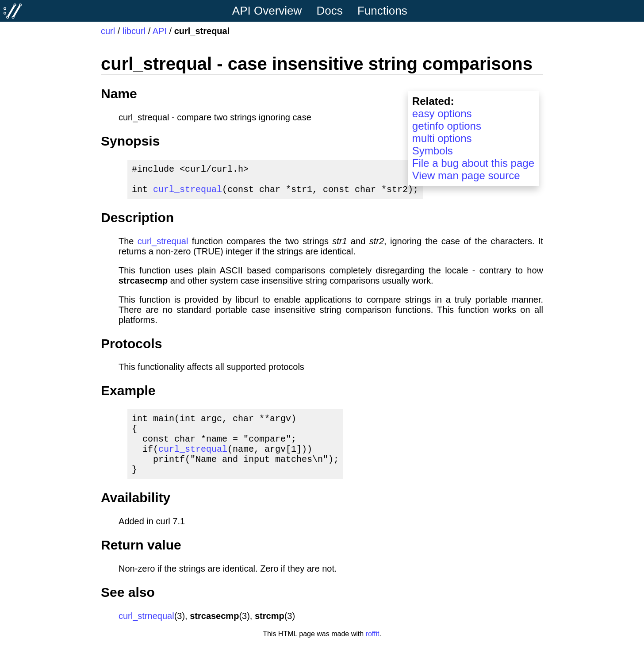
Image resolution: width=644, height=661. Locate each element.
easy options (442, 113)
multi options (442, 138)
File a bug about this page (473, 163)
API (160, 31)
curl (108, 31)
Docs (330, 11)
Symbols (433, 151)
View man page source (466, 175)
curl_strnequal (146, 632)
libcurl (134, 31)
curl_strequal (188, 194)
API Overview (267, 11)
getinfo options (447, 126)
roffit (373, 650)
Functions (382, 11)
